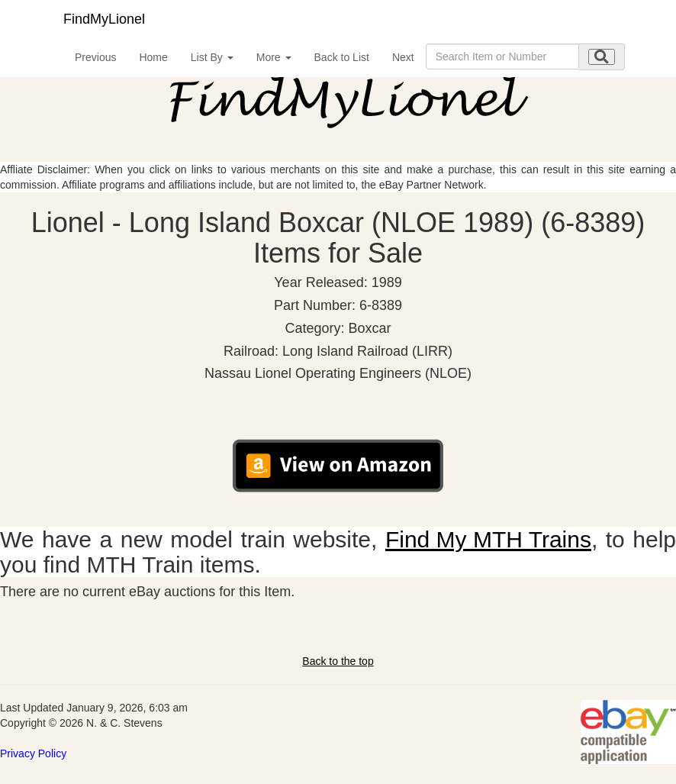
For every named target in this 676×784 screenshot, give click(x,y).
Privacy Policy (33, 753)
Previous (95, 57)
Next (403, 57)
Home (153, 57)
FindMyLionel (104, 19)
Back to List (342, 57)
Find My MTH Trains (488, 539)
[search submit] (602, 57)
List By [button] (212, 57)
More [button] (274, 57)
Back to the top (338, 661)
